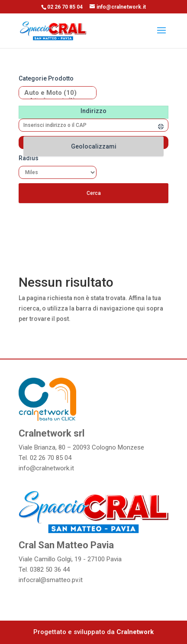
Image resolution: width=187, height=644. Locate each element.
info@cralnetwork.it (46, 468)
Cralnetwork (135, 632)
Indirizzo (93, 111)
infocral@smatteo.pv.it (51, 580)
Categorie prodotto (46, 78)
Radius (29, 158)
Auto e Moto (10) (54, 93)
